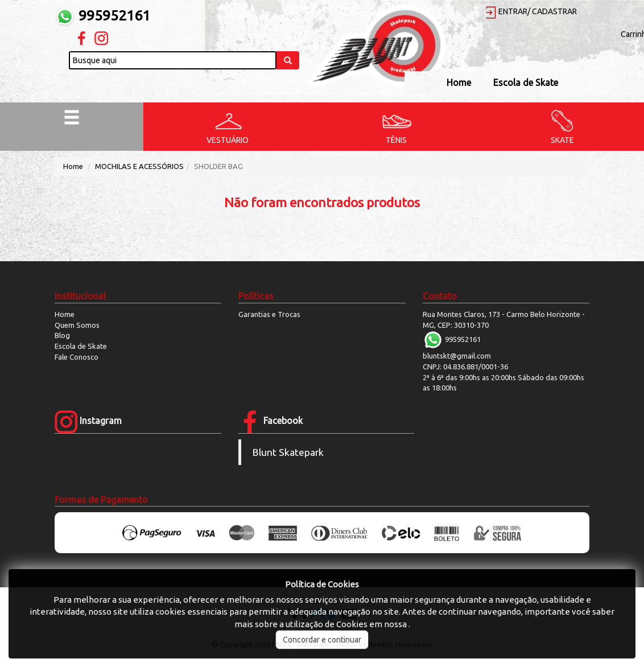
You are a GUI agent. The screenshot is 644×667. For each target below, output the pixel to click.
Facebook (271, 421)
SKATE (562, 140)
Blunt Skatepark (288, 452)
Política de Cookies (322, 584)
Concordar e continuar (322, 640)
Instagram (88, 421)
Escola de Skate (526, 83)
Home (459, 83)
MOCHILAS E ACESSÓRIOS (139, 166)
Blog (62, 335)
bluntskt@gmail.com (457, 356)
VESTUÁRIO (228, 140)
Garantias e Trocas (269, 314)
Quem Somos (77, 325)
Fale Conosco (77, 357)
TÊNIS (396, 140)
